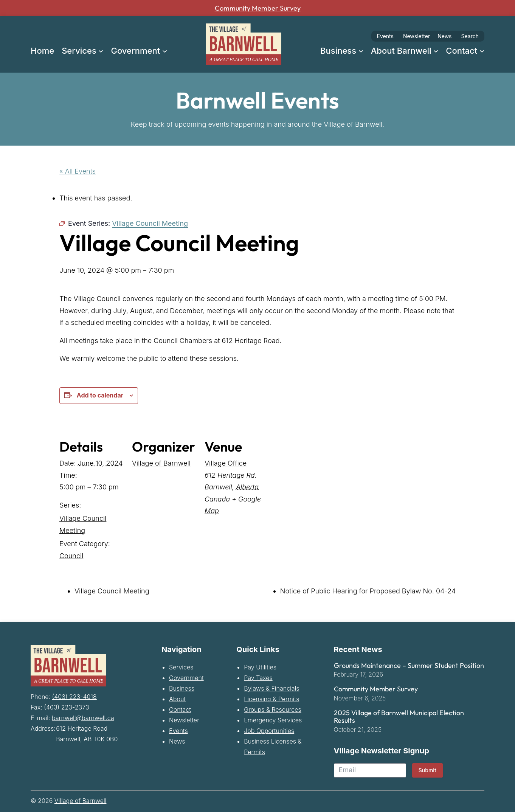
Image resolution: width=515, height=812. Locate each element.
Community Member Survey (257, 8)
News (444, 36)
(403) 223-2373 (66, 706)
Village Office (226, 463)
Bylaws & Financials (271, 688)
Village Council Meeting (112, 591)
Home (42, 51)
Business (182, 688)
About (177, 699)
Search (470, 36)
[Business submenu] (361, 50)
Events (385, 36)
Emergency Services (273, 720)
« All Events (78, 171)
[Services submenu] (101, 50)
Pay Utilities (260, 667)
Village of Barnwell (161, 463)
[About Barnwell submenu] (436, 50)
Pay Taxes (258, 677)
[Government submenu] (165, 50)
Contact (180, 709)
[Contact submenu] (482, 50)
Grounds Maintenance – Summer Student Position (409, 665)
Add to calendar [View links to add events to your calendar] (100, 395)
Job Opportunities (269, 730)
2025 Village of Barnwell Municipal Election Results (399, 717)
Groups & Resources (273, 709)
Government (186, 677)
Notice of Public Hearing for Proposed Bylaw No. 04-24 (368, 591)
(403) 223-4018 (74, 696)
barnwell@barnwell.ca (83, 717)
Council (71, 555)
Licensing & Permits (271, 699)
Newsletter (416, 36)
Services (181, 667)
